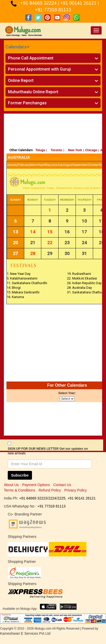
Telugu (40, 150)
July (60, 165)
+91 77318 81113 (53, 10)
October (93, 165)
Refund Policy (50, 490)
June (54, 165)
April (42, 165)
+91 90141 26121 (79, 3)
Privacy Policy (75, 490)
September (80, 165)
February (24, 165)
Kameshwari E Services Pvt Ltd (25, 633)
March (34, 165)
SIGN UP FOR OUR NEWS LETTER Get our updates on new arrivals (48, 451)
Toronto (56, 150)
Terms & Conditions (19, 490)
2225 (61, 498)
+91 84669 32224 (39, 3)
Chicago (91, 150)
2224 (52, 498)
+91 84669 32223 (33, 498)
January (12, 165)
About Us (11, 485)
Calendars (16, 47)
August (68, 165)
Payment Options (36, 485)
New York (75, 150)
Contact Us (62, 485)
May (48, 165)
